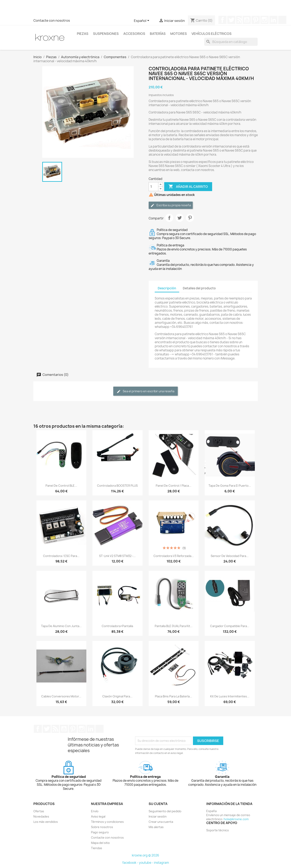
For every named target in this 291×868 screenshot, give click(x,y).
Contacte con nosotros (52, 20)
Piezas (83, 34)
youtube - (146, 863)
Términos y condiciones (107, 822)
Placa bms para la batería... (174, 696)
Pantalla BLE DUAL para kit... (174, 626)
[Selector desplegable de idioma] (142, 21)
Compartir (169, 218)
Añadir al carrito (188, 187)
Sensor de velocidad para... (230, 556)
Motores (179, 34)
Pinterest (256, 20)
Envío (95, 811)
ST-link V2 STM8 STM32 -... (117, 556)
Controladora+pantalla (117, 626)
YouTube (247, 20)
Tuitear (180, 218)
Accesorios (134, 34)
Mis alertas (156, 827)
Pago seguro (100, 832)
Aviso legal (98, 816)
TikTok (282, 20)
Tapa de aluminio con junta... (61, 626)
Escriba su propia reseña (171, 205)
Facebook (222, 20)
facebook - (131, 863)
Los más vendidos (46, 822)
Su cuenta (158, 804)
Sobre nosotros (102, 827)
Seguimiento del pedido (165, 811)
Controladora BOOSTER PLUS (117, 486)
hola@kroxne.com (236, 819)
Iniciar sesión (158, 816)
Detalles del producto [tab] (199, 288)
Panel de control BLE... (61, 486)
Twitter (231, 20)
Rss (239, 20)
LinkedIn (273, 20)
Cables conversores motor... (61, 696)
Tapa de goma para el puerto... (230, 486)
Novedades (41, 816)
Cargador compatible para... (230, 626)
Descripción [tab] (167, 288)
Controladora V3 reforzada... (174, 556)
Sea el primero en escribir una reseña (145, 391)
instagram (161, 863)
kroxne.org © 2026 (145, 855)
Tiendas (97, 848)
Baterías (158, 34)
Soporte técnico (218, 830)
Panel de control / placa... (174, 486)
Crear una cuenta (161, 822)
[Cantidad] (153, 187)
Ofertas (39, 811)
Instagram (265, 20)
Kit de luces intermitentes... (230, 696)
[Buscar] (231, 42)
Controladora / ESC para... (61, 556)
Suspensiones (106, 34)
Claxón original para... (117, 696)
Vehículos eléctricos (212, 34)
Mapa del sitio (100, 843)
